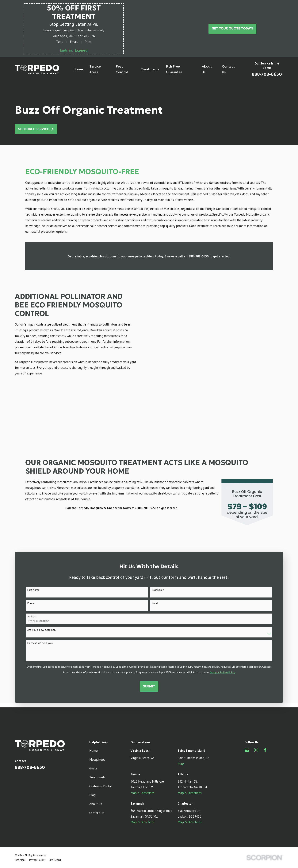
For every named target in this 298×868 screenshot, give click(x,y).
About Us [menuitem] (207, 69)
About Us (96, 766)
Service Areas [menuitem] (95, 69)
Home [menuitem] (78, 69)
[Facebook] (265, 712)
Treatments (97, 739)
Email (74, 42)
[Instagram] (256, 712)
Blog (92, 757)
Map (181, 725)
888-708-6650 (267, 74)
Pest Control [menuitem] (122, 69)
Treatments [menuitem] (150, 69)
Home (94, 713)
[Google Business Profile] (247, 712)
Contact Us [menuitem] (228, 69)
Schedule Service (36, 129)
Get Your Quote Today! (232, 28)
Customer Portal (101, 748)
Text (59, 42)
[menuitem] (20, 822)
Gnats (93, 730)
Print (88, 42)
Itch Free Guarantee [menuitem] (174, 69)
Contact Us (97, 775)
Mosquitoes (97, 721)
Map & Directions (143, 755)
